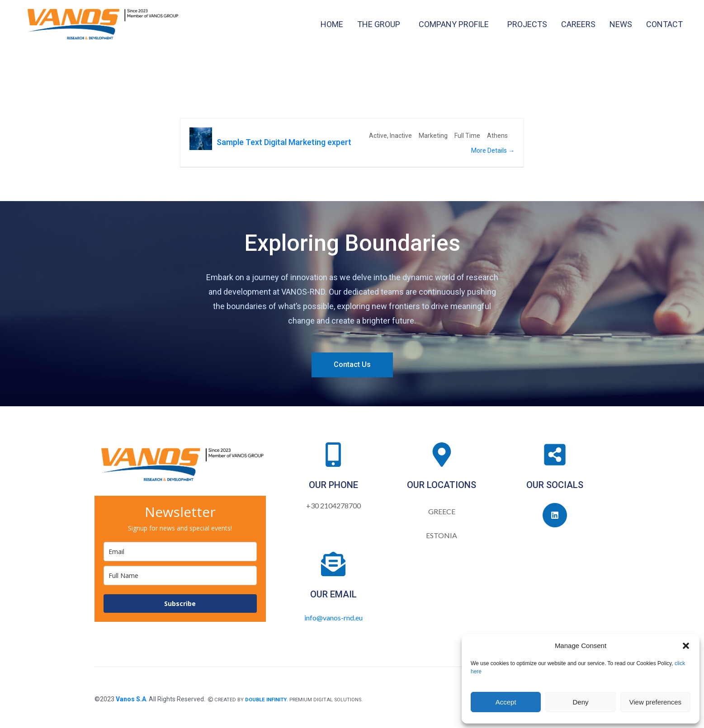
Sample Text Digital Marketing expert (284, 142)
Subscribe (180, 604)
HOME (332, 24)
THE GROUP (379, 24)
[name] (180, 575)
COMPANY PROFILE (454, 24)
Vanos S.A (131, 699)
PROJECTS (527, 24)
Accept (506, 702)
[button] (686, 646)
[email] (180, 552)
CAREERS (578, 24)
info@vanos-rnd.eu (333, 618)
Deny (580, 702)
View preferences (656, 702)
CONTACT (664, 24)
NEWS (621, 24)
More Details (493, 150)
